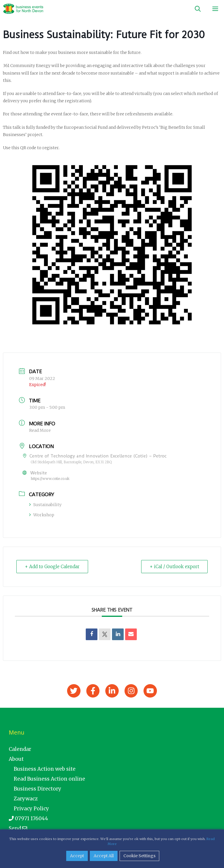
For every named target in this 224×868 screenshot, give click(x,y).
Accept (77, 856)
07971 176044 (28, 818)
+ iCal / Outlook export (174, 567)
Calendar (20, 749)
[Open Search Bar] (198, 9)
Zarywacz (26, 799)
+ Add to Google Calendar (52, 567)
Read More (40, 430)
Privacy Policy (31, 809)
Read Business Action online (49, 779)
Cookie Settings (139, 856)
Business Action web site (45, 769)
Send (18, 828)
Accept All (104, 856)
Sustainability (45, 505)
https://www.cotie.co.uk (50, 479)
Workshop (42, 515)
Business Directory (37, 789)
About (16, 759)
